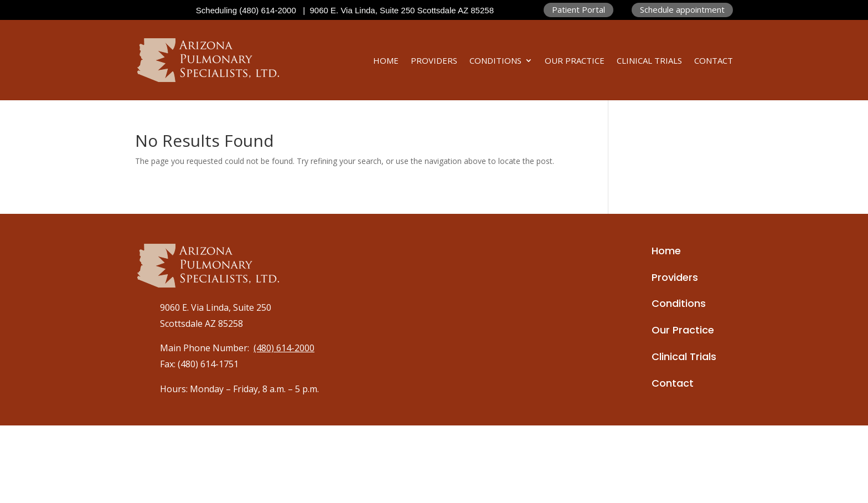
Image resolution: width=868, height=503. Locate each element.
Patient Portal (578, 9)
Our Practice (575, 60)
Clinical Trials (649, 60)
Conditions (495, 60)
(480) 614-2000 (284, 348)
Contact (714, 60)
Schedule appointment (682, 9)
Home (386, 60)
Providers (434, 60)
